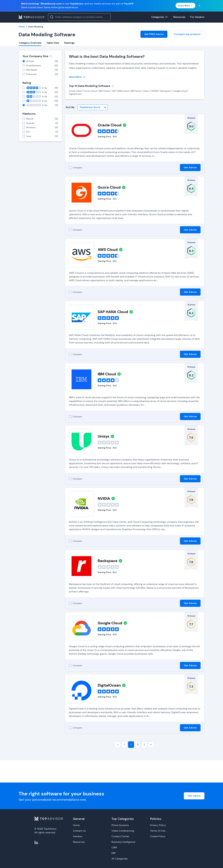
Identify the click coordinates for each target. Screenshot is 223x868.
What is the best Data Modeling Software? (107, 56)
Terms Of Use (158, 831)
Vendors (78, 836)
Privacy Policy (158, 825)
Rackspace (108, 561)
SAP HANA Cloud (113, 312)
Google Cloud (110, 623)
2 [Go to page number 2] (138, 745)
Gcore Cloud (109, 187)
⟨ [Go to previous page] (124, 745)
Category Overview (30, 43)
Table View (53, 43)
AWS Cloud (108, 250)
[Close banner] (199, 6)
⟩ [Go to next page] (144, 745)
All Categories (120, 859)
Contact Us (79, 831)
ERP (114, 853)
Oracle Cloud (110, 125)
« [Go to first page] (118, 745)
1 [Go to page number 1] (131, 745)
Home (76, 825)
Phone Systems (120, 825)
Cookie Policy (158, 836)
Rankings (69, 43)
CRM (114, 847)
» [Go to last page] (151, 745)
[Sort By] (93, 107)
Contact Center (120, 836)
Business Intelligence (123, 842)
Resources (79, 842)
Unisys (104, 436)
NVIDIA (104, 498)
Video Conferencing (123, 831)
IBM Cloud (107, 374)
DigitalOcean (109, 685)
